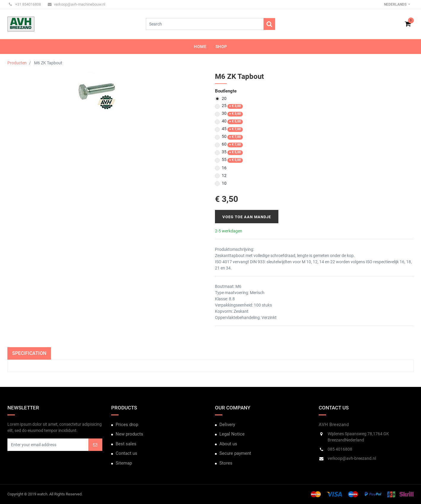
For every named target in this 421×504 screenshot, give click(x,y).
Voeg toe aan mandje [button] (247, 217)
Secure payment (235, 453)
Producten (17, 63)
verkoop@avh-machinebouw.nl (76, 4)
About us (228, 444)
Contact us (126, 453)
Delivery (227, 425)
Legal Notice (232, 434)
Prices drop (127, 425)
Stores (226, 463)
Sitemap (124, 463)
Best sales (126, 444)
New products (129, 434)
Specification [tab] (29, 353)
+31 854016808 (25, 4)
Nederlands (396, 4)
